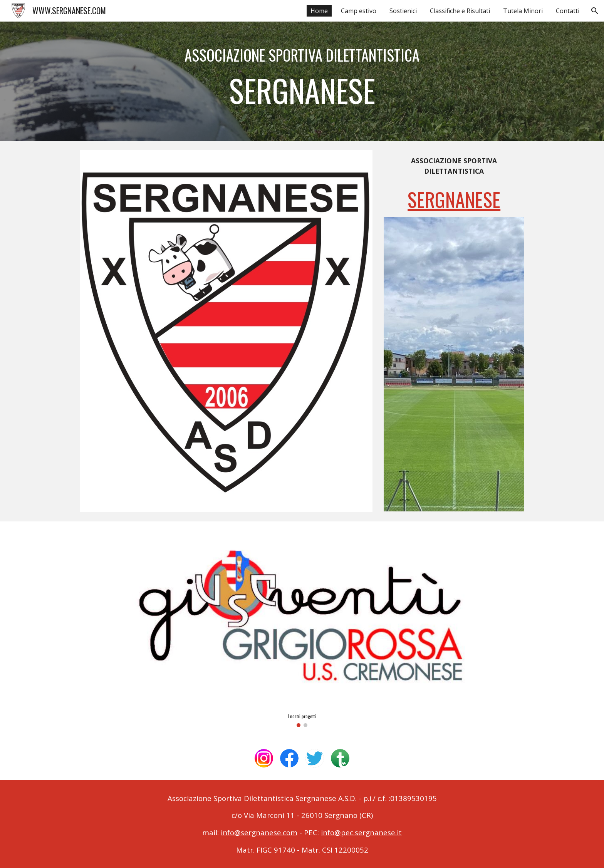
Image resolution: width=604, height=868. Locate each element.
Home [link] (319, 11)
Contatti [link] (568, 11)
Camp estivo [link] (359, 11)
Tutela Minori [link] (523, 11)
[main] (302, 81)
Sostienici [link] (403, 11)
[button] (595, 11)
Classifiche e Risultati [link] (460, 11)
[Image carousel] (302, 629)
